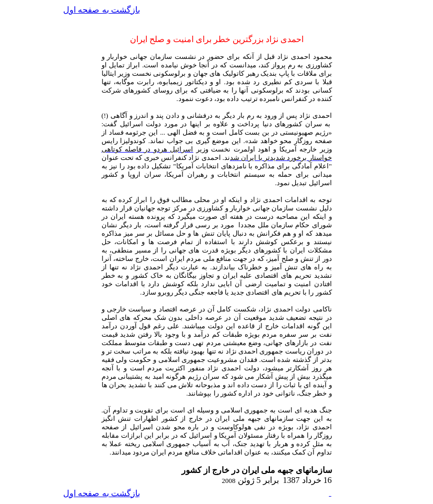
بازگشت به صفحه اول (102, 10)
